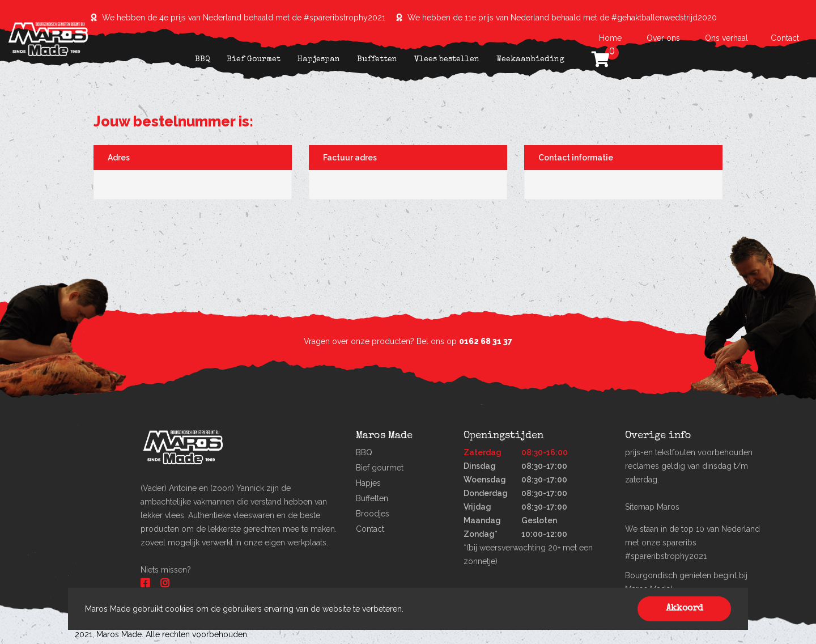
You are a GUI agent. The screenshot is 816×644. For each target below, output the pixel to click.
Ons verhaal (726, 38)
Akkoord (685, 609)
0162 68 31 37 (486, 341)
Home (611, 38)
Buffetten (377, 60)
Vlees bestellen (447, 60)
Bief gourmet (380, 468)
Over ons (663, 38)
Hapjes (368, 483)
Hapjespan (319, 60)
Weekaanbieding (530, 60)
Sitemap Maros (652, 507)
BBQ (202, 60)
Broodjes (373, 514)
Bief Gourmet (254, 60)
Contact (785, 38)
